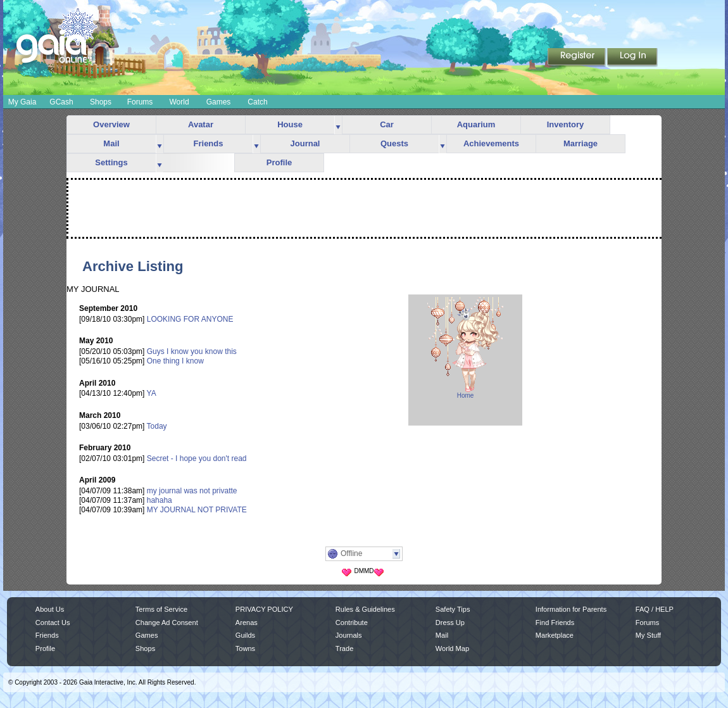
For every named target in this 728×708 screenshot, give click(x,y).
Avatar (201, 124)
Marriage (581, 143)
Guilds (245, 635)
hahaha (160, 500)
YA (152, 393)
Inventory (566, 124)
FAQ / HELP (655, 609)
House (290, 124)
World (179, 102)
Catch (257, 102)
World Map (452, 648)
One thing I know (175, 361)
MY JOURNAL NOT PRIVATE (197, 510)
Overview (111, 124)
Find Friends (555, 623)
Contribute (352, 623)
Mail (111, 143)
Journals (349, 635)
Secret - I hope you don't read (197, 458)
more (338, 125)
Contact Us (53, 623)
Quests (394, 143)
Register (577, 58)
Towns (245, 648)
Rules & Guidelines (365, 609)
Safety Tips (453, 609)
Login (632, 58)
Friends (209, 143)
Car (387, 124)
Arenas (247, 623)
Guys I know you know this (192, 351)
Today (157, 426)
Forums (140, 102)
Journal (305, 143)
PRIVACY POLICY (264, 609)
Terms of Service (161, 609)
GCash (61, 102)
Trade (344, 648)
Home (466, 395)
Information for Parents (571, 609)
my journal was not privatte (192, 491)
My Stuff (648, 635)
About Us (50, 609)
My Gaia (22, 102)
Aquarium (476, 124)
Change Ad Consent (167, 623)
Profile (279, 162)
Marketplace (555, 635)
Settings (111, 162)
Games (219, 102)
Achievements (491, 143)
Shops (101, 102)
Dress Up (450, 623)
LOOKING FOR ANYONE (190, 319)
